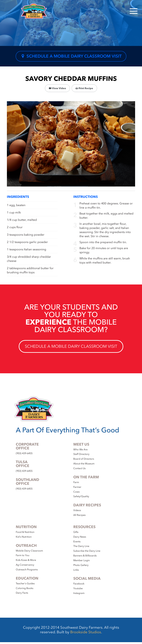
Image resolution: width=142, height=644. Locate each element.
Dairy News (80, 539)
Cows (76, 494)
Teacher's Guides (25, 585)
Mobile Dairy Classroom (29, 553)
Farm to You (23, 557)
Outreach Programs (27, 571)
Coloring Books (25, 590)
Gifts (76, 534)
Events (77, 543)
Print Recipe (84, 89)
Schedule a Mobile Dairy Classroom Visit (71, 57)
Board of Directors (84, 461)
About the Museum (84, 465)
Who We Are (80, 451)
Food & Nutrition (25, 534)
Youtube (78, 590)
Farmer (77, 489)
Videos (77, 512)
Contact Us (79, 470)
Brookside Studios (86, 634)
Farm (76, 484)
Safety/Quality (81, 498)
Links (76, 572)
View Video (57, 89)
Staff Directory (81, 456)
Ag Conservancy (25, 567)
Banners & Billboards (85, 557)
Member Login (82, 562)
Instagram (79, 595)
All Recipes (79, 517)
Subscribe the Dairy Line (87, 553)
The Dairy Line (81, 548)
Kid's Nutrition (24, 539)
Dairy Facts (22, 595)
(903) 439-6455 (24, 455)
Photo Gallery (81, 567)
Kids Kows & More (26, 562)
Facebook (79, 586)
